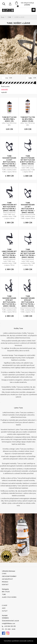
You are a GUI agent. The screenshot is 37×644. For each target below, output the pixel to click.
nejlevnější (4, 89)
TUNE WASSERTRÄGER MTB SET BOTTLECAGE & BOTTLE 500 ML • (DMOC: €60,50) (9, 301)
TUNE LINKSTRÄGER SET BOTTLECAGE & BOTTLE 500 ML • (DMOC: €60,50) (9, 207)
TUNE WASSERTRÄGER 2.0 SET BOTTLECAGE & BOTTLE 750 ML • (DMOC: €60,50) (28, 208)
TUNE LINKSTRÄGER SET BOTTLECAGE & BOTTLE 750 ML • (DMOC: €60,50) (9, 253)
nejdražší (4, 92)
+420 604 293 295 (9, 626)
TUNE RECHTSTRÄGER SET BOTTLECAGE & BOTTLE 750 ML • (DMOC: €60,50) (28, 253)
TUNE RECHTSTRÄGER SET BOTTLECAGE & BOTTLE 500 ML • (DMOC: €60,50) (28, 160)
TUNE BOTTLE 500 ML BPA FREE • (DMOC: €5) (9, 119)
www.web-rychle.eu (26, 641)
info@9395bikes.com (8, 624)
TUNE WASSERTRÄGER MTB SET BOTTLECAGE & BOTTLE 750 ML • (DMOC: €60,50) (28, 301)
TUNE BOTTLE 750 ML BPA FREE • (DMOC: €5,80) (28, 119)
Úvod (3, 17)
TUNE (9, 17)
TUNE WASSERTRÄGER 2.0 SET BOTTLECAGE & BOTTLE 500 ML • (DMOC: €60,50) (9, 161)
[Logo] (8, 10)
